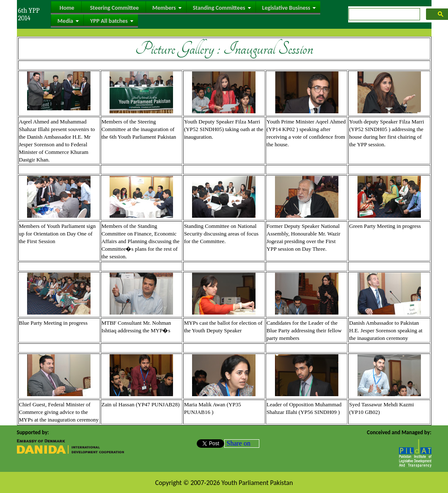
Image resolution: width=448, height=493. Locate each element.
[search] (383, 14)
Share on (239, 443)
